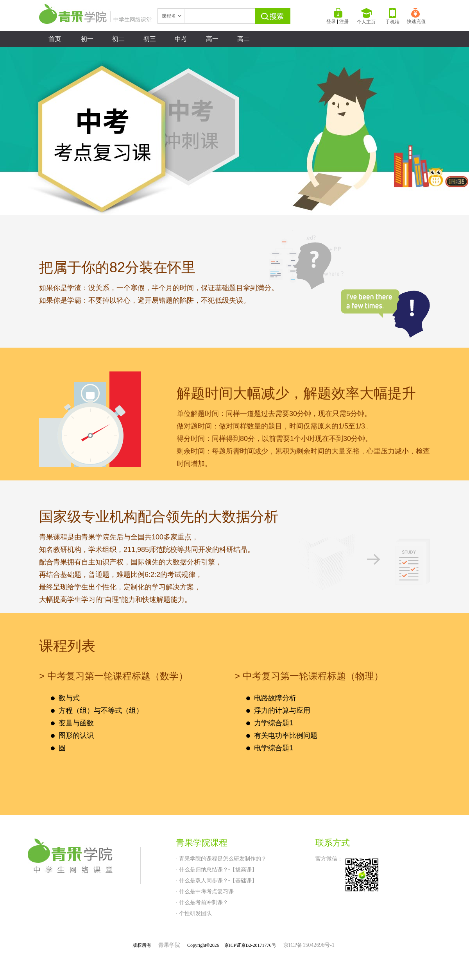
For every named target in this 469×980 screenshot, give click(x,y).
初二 (118, 39)
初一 (87, 39)
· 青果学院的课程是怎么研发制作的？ (221, 859)
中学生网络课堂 (95, 20)
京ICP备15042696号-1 (309, 945)
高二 (243, 39)
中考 (181, 39)
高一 (212, 39)
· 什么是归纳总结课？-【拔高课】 (217, 869)
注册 (344, 21)
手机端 (392, 16)
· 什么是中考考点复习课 (205, 891)
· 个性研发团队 (194, 913)
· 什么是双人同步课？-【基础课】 (217, 880)
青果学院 (169, 945)
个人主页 (366, 16)
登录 (331, 21)
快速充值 (416, 16)
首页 (55, 39)
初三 (150, 39)
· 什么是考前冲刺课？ (202, 902)
